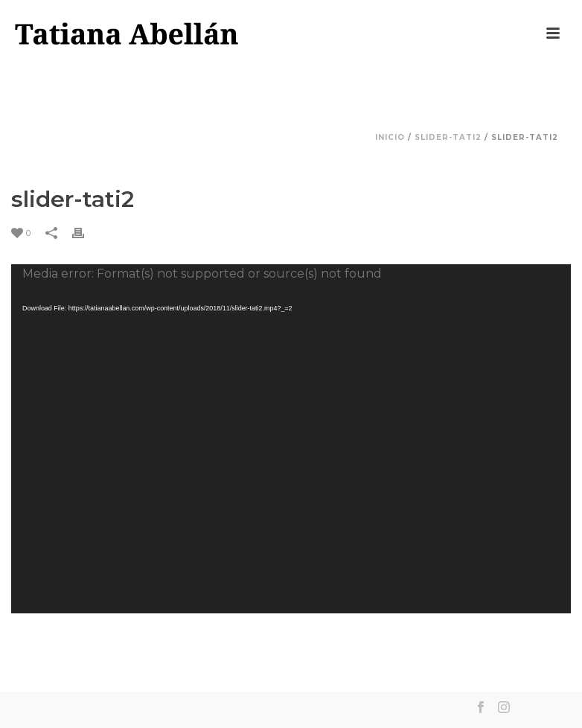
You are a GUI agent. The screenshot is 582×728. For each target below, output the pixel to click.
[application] (291, 439)
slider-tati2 (448, 137)
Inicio (390, 137)
